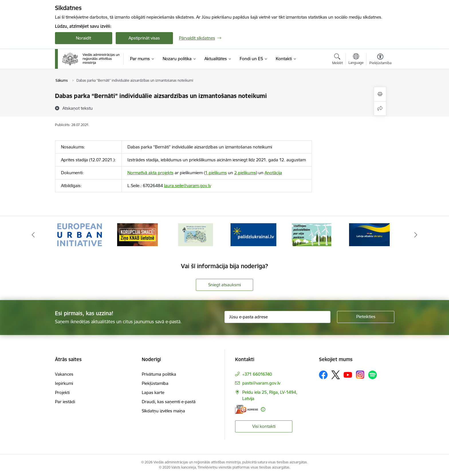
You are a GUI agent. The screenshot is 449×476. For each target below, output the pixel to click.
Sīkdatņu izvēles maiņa (163, 411)
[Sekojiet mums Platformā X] (336, 375)
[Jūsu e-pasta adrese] (277, 317)
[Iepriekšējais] (33, 235)
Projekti (62, 392)
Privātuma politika (159, 374)
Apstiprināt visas (144, 38)
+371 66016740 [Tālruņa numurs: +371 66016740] (257, 374)
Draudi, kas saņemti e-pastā (169, 402)
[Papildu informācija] (263, 409)
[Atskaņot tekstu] (78, 108)
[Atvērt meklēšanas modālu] (337, 60)
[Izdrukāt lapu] (380, 94)
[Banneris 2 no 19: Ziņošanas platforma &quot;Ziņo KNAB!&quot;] (137, 234)
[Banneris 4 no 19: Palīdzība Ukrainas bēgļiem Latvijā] (253, 234)
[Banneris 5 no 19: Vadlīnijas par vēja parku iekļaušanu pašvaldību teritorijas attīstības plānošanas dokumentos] (312, 234)
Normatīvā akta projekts (150, 173)
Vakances (64, 374)
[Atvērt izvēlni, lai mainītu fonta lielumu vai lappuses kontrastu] (380, 60)
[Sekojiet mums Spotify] (373, 375)
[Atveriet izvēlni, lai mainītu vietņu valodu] (356, 60)
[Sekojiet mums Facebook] (323, 375)
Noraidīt (83, 38)
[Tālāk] (416, 235)
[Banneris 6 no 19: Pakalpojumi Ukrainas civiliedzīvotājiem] (369, 234)
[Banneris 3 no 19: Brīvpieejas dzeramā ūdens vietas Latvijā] (196, 234)
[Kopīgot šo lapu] (380, 108)
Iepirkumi (64, 383)
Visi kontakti (264, 426)
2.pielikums (245, 173)
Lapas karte (153, 392)
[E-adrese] (247, 409)
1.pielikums (216, 173)
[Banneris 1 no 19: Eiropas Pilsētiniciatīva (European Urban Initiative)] (80, 234)
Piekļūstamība (155, 383)
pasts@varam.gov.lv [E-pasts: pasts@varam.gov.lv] (261, 383)
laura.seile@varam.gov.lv (188, 186)
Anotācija (273, 173)
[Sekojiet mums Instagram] (360, 375)
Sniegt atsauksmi (224, 285)
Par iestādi (65, 402)
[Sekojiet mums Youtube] (348, 375)
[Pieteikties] (366, 317)
